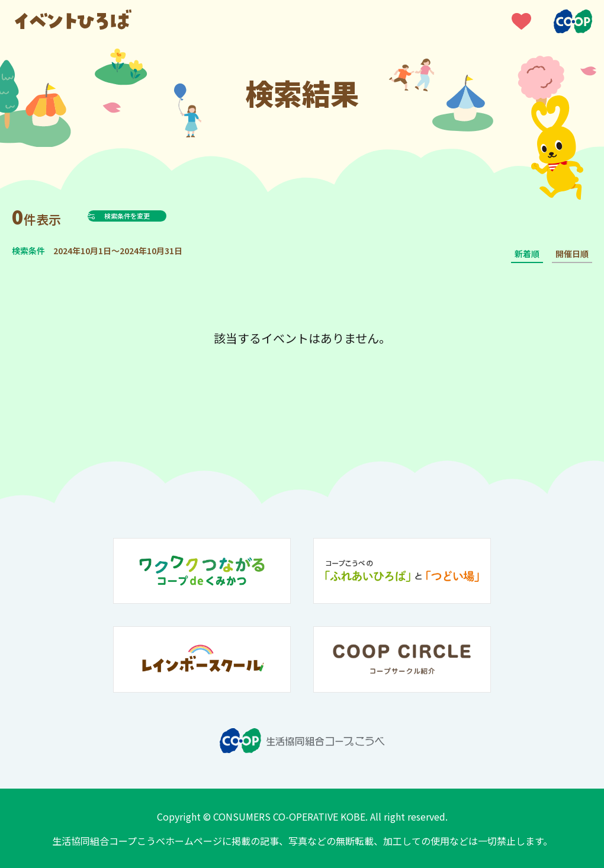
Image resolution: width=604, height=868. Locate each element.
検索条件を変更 (156, 216)
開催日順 (572, 254)
